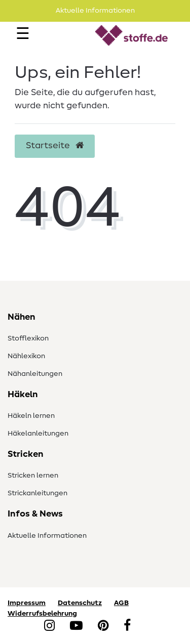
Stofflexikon (28, 338)
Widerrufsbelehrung (42, 614)
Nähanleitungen (35, 374)
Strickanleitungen (37, 493)
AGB (121, 603)
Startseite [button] (55, 146)
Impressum (27, 603)
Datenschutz (80, 603)
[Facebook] (127, 626)
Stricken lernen (33, 476)
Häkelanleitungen (38, 434)
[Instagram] (49, 626)
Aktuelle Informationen (47, 536)
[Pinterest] (103, 626)
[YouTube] (76, 626)
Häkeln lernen (31, 416)
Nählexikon (26, 356)
